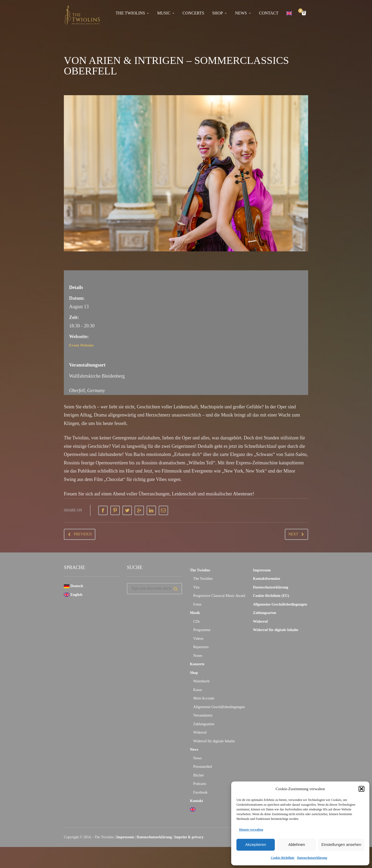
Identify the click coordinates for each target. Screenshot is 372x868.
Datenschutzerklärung (312, 858)
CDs (197, 621)
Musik (195, 613)
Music (164, 13)
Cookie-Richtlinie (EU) (271, 596)
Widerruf (200, 732)
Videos (198, 639)
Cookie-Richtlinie (283, 858)
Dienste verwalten (251, 830)
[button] (361, 789)
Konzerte (197, 664)
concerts (193, 13)
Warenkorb (202, 681)
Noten (198, 656)
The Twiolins (130, 13)
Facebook (200, 792)
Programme (202, 630)
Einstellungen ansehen (341, 844)
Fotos (197, 604)
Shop (217, 13)
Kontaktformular (267, 579)
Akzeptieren (255, 844)
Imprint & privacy (189, 837)
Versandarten (203, 715)
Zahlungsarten (204, 724)
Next (293, 534)
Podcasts (200, 784)
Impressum (262, 570)
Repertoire (201, 647)
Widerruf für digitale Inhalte (214, 741)
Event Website (84, 345)
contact (269, 13)
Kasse (198, 690)
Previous (83, 534)
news (241, 13)
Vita (196, 587)
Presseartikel (203, 767)
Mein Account (204, 698)
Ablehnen (296, 844)
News (194, 750)
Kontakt (197, 801)
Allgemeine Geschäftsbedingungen (219, 707)
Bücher (199, 775)
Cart (301, 11)
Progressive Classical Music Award (219, 596)
